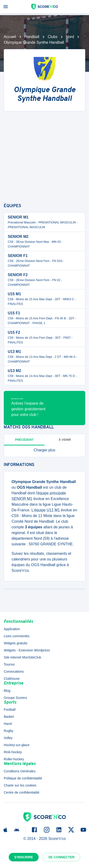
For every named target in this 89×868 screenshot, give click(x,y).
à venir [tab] (65, 440)
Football (10, 710)
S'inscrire (24, 857)
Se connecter (61, 857)
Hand (8, 724)
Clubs (53, 37)
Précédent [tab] (24, 440)
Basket (9, 717)
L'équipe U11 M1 (45, 510)
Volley (8, 738)
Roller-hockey (14, 759)
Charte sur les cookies (20, 785)
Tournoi (9, 664)
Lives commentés (17, 636)
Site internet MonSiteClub (22, 657)
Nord (70, 37)
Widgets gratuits (16, 643)
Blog (7, 691)
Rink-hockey (13, 752)
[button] (44, 450)
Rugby (8, 731)
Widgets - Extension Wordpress (27, 650)
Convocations (14, 671)
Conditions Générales (20, 771)
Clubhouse (12, 679)
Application (12, 629)
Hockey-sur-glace (17, 745)
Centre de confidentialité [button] (22, 792)
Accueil (10, 37)
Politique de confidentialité (23, 778)
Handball (32, 37)
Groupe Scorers (15, 698)
